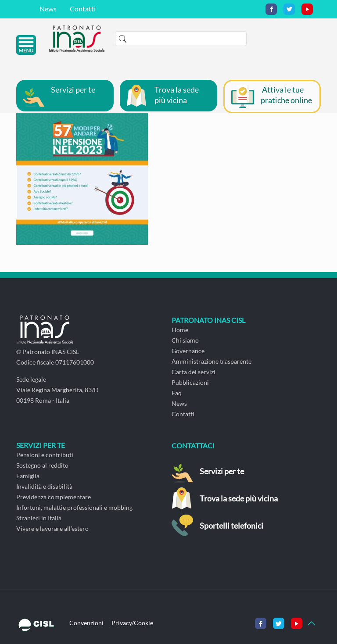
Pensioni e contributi (45, 455)
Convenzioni (86, 623)
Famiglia (28, 476)
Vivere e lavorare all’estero (52, 528)
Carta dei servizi (194, 372)
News (48, 9)
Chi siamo (185, 340)
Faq (177, 393)
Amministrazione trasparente (212, 361)
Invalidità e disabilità (44, 486)
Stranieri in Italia (39, 518)
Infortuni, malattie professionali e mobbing (74, 507)
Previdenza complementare (54, 497)
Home (180, 330)
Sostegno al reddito (42, 465)
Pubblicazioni (190, 382)
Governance (188, 351)
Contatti (83, 9)
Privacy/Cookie (132, 623)
